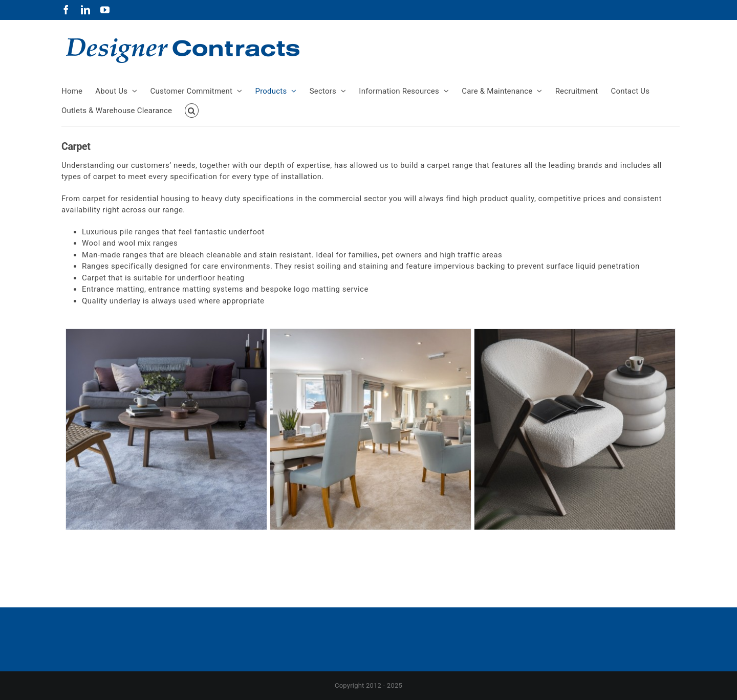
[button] (192, 111)
